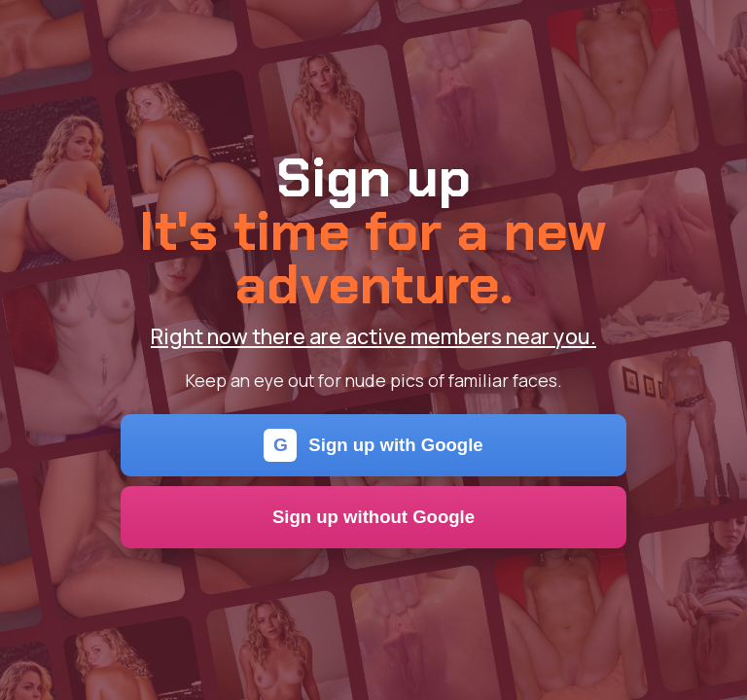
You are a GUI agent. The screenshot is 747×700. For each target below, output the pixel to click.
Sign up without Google (373, 517)
